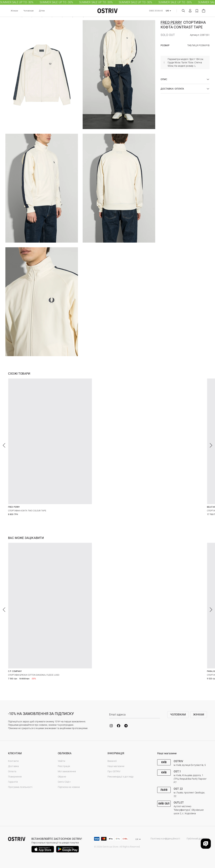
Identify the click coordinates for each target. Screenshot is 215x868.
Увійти (61, 761)
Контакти (13, 761)
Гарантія (13, 782)
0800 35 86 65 (156, 11)
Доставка (13, 766)
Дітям (42, 11)
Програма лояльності (20, 787)
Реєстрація (64, 766)
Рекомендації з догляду (121, 777)
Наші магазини (116, 766)
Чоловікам (28, 11)
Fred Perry (171, 22)
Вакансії (112, 761)
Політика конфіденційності (165, 839)
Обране (62, 777)
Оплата (12, 771)
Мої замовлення (67, 771)
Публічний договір (197, 839)
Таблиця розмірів (198, 45)
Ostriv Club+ (64, 782)
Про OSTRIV (114, 771)
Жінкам (14, 11)
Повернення (15, 777)
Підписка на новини (69, 787)
